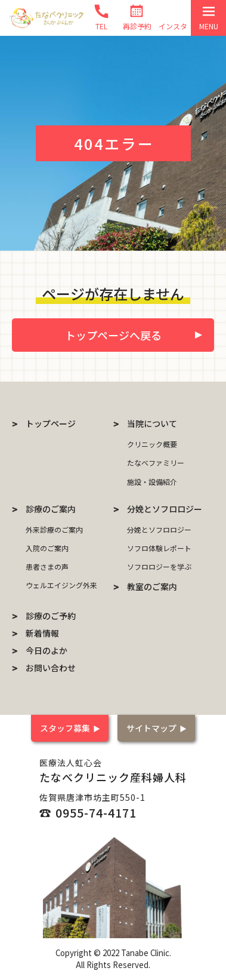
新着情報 (42, 633)
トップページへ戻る (113, 335)
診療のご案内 (51, 509)
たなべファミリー (156, 463)
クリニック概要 (152, 444)
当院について (152, 423)
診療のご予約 (51, 616)
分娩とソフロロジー (165, 509)
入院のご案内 (47, 548)
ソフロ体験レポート (159, 548)
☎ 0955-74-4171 (88, 812)
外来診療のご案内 (54, 529)
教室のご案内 (152, 586)
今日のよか (47, 650)
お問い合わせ (51, 668)
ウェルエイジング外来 (61, 585)
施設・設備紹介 (152, 482)
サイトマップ (151, 728)
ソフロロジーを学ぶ (159, 566)
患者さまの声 (47, 566)
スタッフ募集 (65, 728)
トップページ (51, 423)
